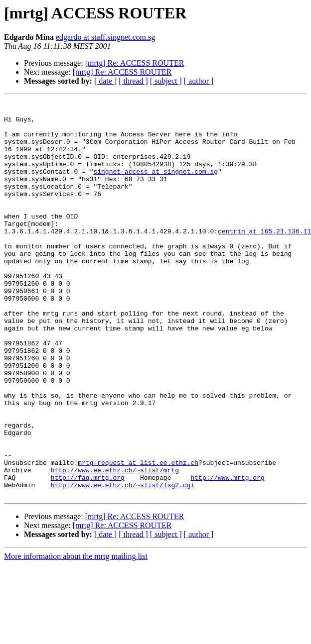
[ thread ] (133, 81)
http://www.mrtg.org (227, 553)
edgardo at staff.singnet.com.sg (105, 37)
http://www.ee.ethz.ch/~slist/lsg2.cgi (123, 562)
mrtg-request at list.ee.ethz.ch (138, 536)
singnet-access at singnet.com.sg (155, 186)
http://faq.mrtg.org (88, 553)
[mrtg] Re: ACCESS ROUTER (135, 63)
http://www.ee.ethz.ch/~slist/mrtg (115, 544)
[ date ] (105, 81)
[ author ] (199, 81)
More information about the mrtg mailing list (76, 635)
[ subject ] (166, 81)
